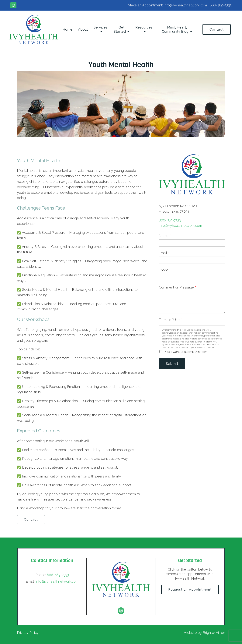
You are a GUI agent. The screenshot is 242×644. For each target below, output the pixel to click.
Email (164, 253)
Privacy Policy (28, 633)
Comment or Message (178, 287)
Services (100, 27)
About (83, 29)
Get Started (120, 29)
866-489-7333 (170, 220)
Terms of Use (170, 320)
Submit (172, 364)
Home (67, 29)
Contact (217, 29)
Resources (144, 27)
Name (165, 236)
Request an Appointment (190, 590)
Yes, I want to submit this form (186, 352)
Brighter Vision (214, 633)
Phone (164, 270)
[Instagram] (13, 5)
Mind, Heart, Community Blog (175, 29)
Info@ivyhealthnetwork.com (180, 226)
